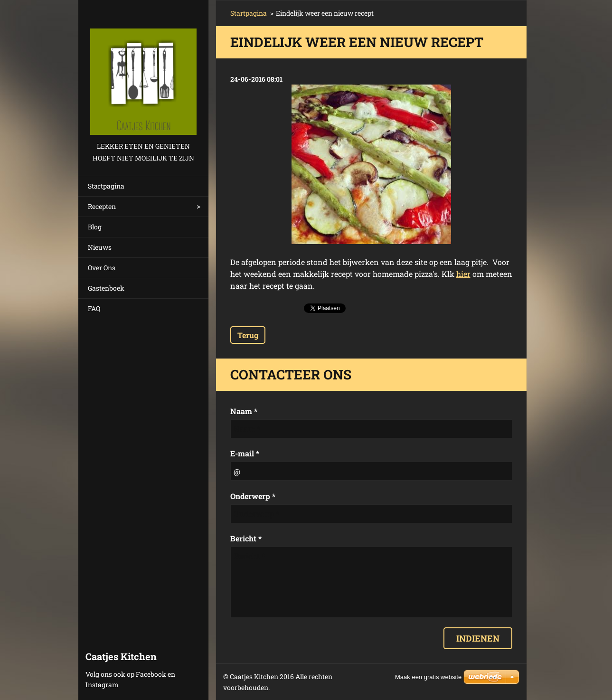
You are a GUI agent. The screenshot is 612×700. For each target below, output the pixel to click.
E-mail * (245, 453)
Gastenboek (106, 288)
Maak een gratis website (428, 677)
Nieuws (100, 247)
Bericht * (246, 538)
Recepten (102, 206)
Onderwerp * (253, 496)
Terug (248, 335)
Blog (95, 227)
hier (463, 274)
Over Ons (102, 268)
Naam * (244, 411)
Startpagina (106, 186)
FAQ (94, 308)
